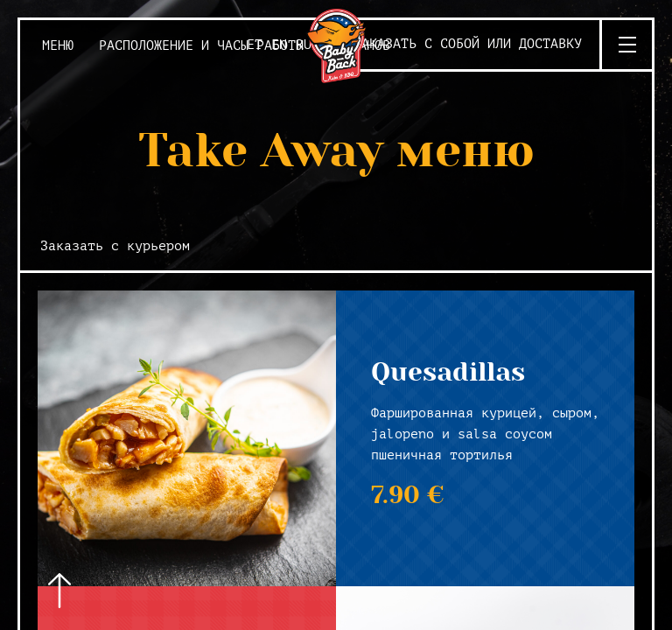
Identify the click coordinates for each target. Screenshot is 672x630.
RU (304, 45)
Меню (58, 46)
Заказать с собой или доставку (468, 44)
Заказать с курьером (115, 246)
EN (279, 45)
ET (255, 45)
